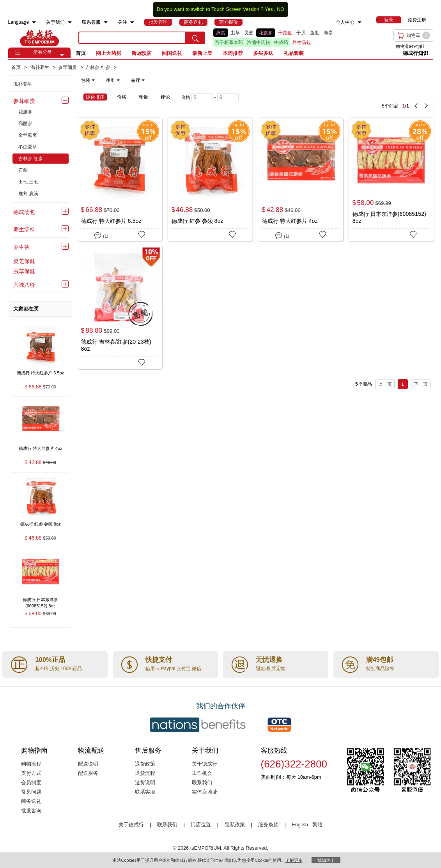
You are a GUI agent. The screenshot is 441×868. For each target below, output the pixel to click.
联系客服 (145, 792)
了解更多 (294, 860)
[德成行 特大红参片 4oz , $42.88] (41, 449)
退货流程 (145, 773)
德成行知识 (415, 53)
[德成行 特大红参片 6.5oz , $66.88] (41, 373)
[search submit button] (195, 38)
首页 (81, 53)
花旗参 (266, 33)
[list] (285, 38)
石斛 (23, 170)
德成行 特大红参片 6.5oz (111, 221)
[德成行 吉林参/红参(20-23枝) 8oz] (120, 307)
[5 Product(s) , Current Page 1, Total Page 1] (349, 102)
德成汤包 (24, 212)
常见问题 (31, 792)
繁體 (317, 825)
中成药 (281, 42)
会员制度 (31, 783)
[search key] (132, 38)
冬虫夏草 (28, 147)
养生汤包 (301, 42)
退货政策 (145, 764)
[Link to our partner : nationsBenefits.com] (198, 725)
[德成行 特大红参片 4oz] (301, 179)
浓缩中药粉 (259, 42)
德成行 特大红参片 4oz (290, 221)
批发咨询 (31, 811)
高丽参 (25, 123)
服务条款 (268, 825)
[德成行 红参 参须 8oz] (210, 179)
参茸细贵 (24, 101)
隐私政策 (235, 825)
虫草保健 (24, 271)
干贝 (301, 33)
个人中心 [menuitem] (345, 22)
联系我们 (202, 783)
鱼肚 (315, 33)
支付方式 (31, 773)
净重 (113, 80)
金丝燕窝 (28, 135)
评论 (165, 97)
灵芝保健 (24, 261)
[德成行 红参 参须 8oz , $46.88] (41, 525)
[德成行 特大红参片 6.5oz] (120, 179)
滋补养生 (23, 84)
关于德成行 (205, 764)
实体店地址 (205, 792)
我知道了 (326, 860)
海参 (328, 33)
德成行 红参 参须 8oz (197, 221)
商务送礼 (31, 801)
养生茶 (21, 247)
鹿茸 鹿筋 (28, 194)
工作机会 (202, 773)
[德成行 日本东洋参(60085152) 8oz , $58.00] (41, 601)
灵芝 (249, 33)
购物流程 (31, 764)
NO (281, 9)
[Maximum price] (228, 97)
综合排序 (95, 97)
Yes (269, 9)
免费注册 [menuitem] (417, 20)
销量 (143, 97)
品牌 (138, 80)
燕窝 (221, 33)
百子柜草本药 (229, 42)
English (300, 825)
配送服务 (88, 773)
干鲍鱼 (285, 33)
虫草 (235, 33)
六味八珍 (24, 285)
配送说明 (88, 764)
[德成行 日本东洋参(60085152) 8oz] (391, 179)
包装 (88, 80)
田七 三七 (28, 182)
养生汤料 (24, 229)
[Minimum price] (202, 97)
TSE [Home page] (39, 38)
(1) (101, 235)
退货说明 (145, 783)
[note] (113, 80)
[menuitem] (34, 22)
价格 (122, 97)
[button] (62, 55)
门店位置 (201, 825)
